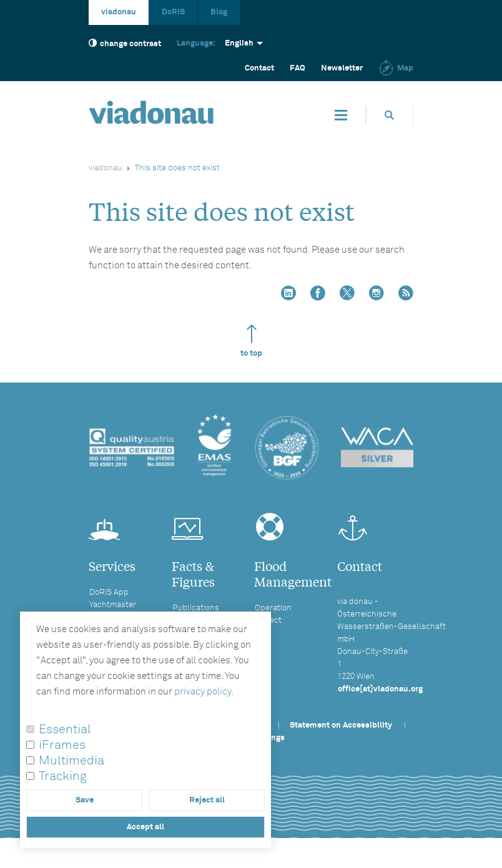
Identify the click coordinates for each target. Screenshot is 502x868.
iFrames (62, 745)
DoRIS (173, 12)
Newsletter (342, 68)
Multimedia (71, 761)
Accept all (145, 827)
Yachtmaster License (113, 611)
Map (396, 68)
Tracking (63, 776)
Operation (273, 608)
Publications (196, 608)
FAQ (298, 68)
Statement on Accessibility (341, 725)
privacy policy (203, 692)
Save (85, 800)
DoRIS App (109, 592)
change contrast (125, 43)
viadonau (119, 12)
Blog (219, 12)
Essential (65, 729)
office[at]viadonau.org (380, 689)
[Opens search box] (390, 115)
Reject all (207, 800)
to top (251, 341)
